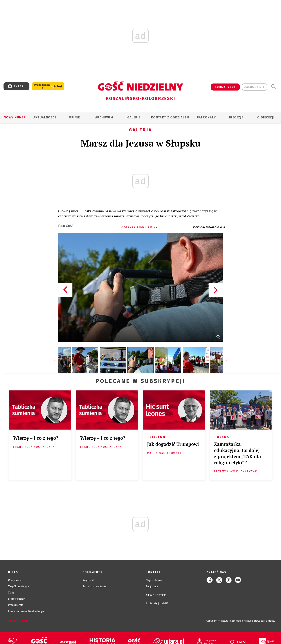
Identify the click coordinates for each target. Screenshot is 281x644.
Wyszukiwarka (273, 86)
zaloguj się (255, 87)
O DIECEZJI (266, 117)
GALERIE (134, 117)
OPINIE (74, 117)
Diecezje (236, 117)
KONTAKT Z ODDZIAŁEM (170, 117)
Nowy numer (15, 117)
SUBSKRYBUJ (225, 87)
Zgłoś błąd (18, 621)
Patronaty (206, 117)
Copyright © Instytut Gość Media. (225, 621)
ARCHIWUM (104, 117)
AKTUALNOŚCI (45, 117)
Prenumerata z (42, 86)
